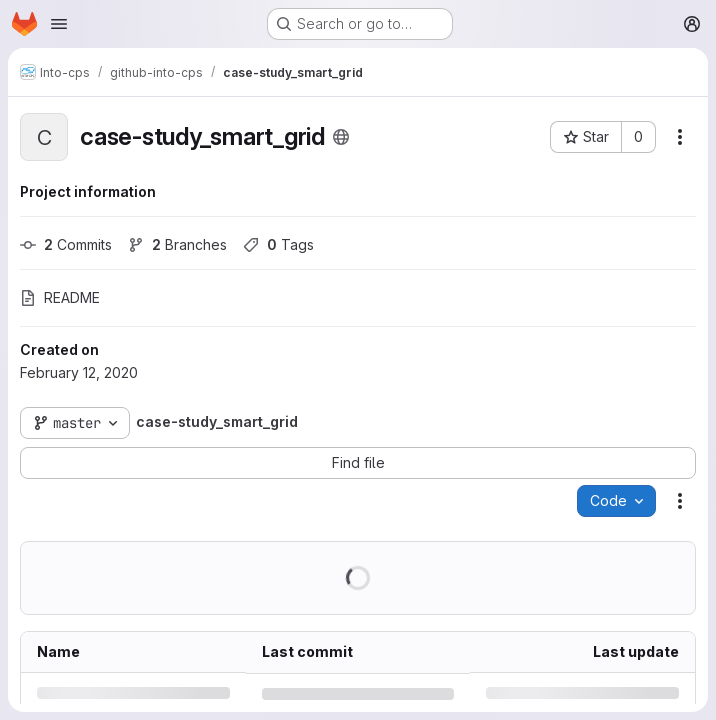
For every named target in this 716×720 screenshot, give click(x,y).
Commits (66, 244)
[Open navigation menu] (59, 24)
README (60, 297)
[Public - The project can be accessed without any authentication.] (341, 137)
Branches (177, 244)
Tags (278, 244)
